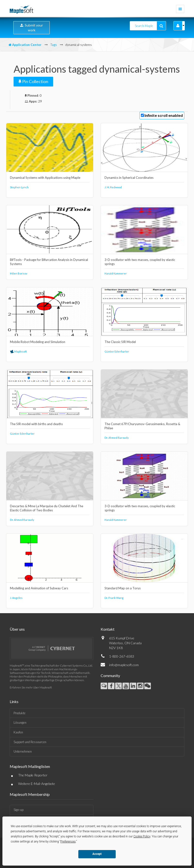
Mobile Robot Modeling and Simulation (38, 342)
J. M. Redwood (113, 187)
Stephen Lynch (19, 187)
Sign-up (19, 810)
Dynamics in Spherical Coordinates (129, 178)
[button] (178, 26)
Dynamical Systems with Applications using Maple (45, 178)
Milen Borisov (19, 273)
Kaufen (18, 732)
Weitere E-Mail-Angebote (37, 784)
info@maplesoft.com (124, 665)
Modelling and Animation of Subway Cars (39, 588)
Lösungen (20, 722)
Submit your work (32, 28)
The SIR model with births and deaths (36, 424)
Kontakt (108, 629)
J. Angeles (16, 598)
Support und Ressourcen (30, 742)
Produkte (20, 713)
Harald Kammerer (116, 273)
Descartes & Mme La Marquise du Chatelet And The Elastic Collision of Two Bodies (47, 508)
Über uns (17, 629)
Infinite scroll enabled (164, 115)
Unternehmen (23, 751)
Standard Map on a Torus (123, 588)
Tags (53, 45)
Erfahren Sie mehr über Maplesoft (31, 687)
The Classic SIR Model (120, 342)
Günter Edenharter (117, 351)
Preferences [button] (68, 842)
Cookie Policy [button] (142, 836)
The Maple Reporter (33, 775)
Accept (97, 854)
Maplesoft (18, 351)
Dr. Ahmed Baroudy (117, 438)
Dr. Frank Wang (114, 598)
